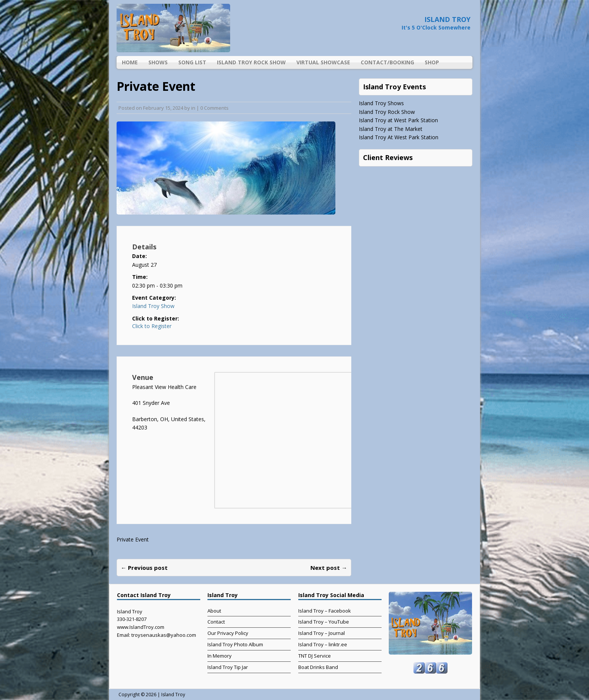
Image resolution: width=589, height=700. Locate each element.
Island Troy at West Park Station (398, 120)
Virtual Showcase (323, 62)
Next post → (329, 568)
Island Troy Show (153, 306)
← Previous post (144, 568)
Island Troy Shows (381, 103)
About (214, 611)
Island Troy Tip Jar (228, 667)
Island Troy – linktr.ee (323, 644)
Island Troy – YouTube (324, 622)
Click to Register (152, 326)
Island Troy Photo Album (235, 644)
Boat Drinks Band (318, 667)
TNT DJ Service (315, 656)
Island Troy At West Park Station (399, 137)
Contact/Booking (387, 62)
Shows (158, 62)
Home (130, 62)
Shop (432, 62)
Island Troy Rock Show (251, 62)
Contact (216, 622)
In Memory (220, 656)
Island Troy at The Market (391, 129)
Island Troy (173, 695)
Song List (192, 62)
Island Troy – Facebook (325, 611)
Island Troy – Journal (322, 633)
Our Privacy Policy (228, 633)
